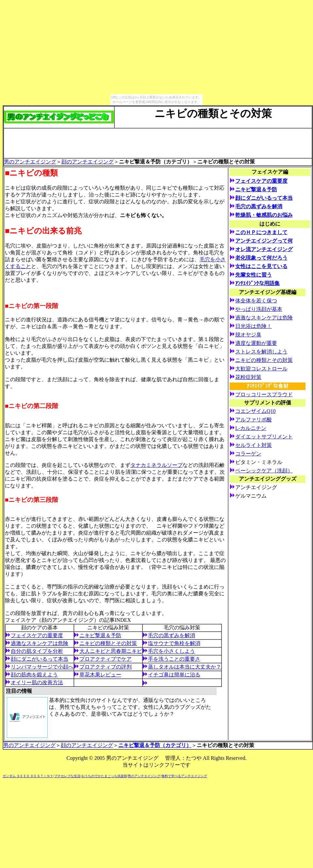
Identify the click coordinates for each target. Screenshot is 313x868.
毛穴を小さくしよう (172, 651)
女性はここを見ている (261, 266)
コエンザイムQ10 (255, 411)
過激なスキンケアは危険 (40, 643)
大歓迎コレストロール (261, 369)
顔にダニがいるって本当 (40, 659)
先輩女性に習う (254, 275)
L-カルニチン (251, 428)
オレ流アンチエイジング (264, 249)
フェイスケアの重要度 (37, 635)
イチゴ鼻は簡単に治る (174, 675)
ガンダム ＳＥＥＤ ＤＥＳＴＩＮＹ (28, 776)
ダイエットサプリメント (264, 437)
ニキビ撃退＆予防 (100, 635)
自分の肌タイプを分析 (37, 651)
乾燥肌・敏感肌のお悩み (264, 215)
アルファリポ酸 (254, 420)
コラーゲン (248, 454)
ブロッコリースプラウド (264, 394)
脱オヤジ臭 (248, 335)
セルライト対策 (254, 445)
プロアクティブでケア (106, 659)
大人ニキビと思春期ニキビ (111, 651)
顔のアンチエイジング (88, 162)
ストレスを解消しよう (261, 352)
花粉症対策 (248, 377)
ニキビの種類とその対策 (108, 643)
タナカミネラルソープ (156, 465)
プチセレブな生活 (67, 776)
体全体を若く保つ (256, 301)
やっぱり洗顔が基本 (259, 309)
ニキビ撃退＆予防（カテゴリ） (155, 745)
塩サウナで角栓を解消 (174, 643)
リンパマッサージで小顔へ (42, 667)
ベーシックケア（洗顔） (264, 471)
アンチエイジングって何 (264, 241)
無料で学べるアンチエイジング (184, 776)
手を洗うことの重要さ (174, 659)
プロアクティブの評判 (106, 667)
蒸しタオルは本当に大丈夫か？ (185, 667)
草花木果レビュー (100, 675)
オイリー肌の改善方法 (37, 682)
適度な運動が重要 (256, 343)
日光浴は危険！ (254, 326)
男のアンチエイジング (30, 162)
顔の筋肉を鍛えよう (34, 675)
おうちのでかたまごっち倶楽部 (104, 776)
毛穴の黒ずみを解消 (172, 635)
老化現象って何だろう (261, 258)
